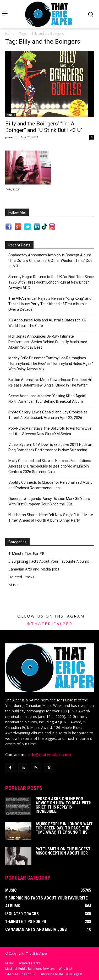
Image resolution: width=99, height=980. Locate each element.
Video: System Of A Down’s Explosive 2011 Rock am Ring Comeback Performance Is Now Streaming (51, 447)
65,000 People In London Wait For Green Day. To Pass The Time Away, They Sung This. (64, 828)
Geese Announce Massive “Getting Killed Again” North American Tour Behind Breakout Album (47, 399)
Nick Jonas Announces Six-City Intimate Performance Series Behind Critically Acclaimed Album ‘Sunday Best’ (48, 342)
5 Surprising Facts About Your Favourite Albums (49, 561)
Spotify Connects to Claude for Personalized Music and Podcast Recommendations (50, 485)
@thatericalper (49, 624)
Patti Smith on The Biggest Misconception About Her (63, 851)
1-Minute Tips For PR (26, 553)
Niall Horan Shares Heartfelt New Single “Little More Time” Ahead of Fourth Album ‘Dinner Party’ (51, 518)
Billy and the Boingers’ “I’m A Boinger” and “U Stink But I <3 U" (44, 127)
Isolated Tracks (21, 577)
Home (10, 34)
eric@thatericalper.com (50, 755)
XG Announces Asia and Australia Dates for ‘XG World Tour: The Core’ (47, 323)
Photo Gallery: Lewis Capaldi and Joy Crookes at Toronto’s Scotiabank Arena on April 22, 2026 (48, 415)
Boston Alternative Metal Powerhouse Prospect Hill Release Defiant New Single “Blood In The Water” (50, 382)
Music (11, 115)
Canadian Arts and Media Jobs (34, 569)
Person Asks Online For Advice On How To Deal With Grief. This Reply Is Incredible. (64, 805)
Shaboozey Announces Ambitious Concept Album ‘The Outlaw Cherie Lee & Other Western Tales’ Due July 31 (50, 261)
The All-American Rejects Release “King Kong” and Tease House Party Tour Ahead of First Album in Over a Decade (50, 304)
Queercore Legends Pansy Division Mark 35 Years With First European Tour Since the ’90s (49, 501)
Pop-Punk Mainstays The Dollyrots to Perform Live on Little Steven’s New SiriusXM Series (50, 431)
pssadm (11, 137)
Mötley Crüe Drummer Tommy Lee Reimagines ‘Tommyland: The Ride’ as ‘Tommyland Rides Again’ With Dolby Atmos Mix (51, 364)
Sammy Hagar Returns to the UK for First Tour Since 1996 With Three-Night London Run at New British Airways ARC (51, 282)
